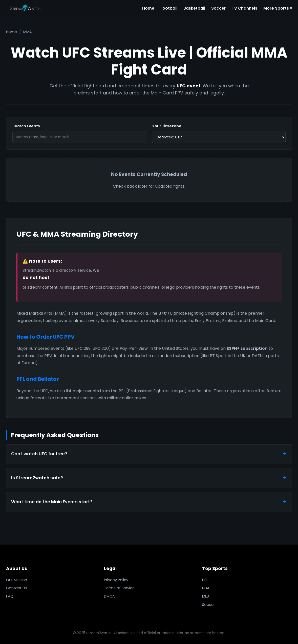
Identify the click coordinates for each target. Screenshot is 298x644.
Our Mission (17, 580)
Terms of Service (119, 588)
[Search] (79, 137)
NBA (206, 588)
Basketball (194, 8)
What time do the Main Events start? (52, 502)
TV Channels (244, 8)
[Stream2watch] (26, 8)
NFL (205, 580)
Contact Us (16, 588)
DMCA (109, 596)
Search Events (26, 126)
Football (169, 8)
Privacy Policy (116, 580)
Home (148, 8)
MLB (206, 596)
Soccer (218, 8)
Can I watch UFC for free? (39, 454)
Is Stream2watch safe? (37, 478)
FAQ (10, 596)
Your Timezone (167, 126)
